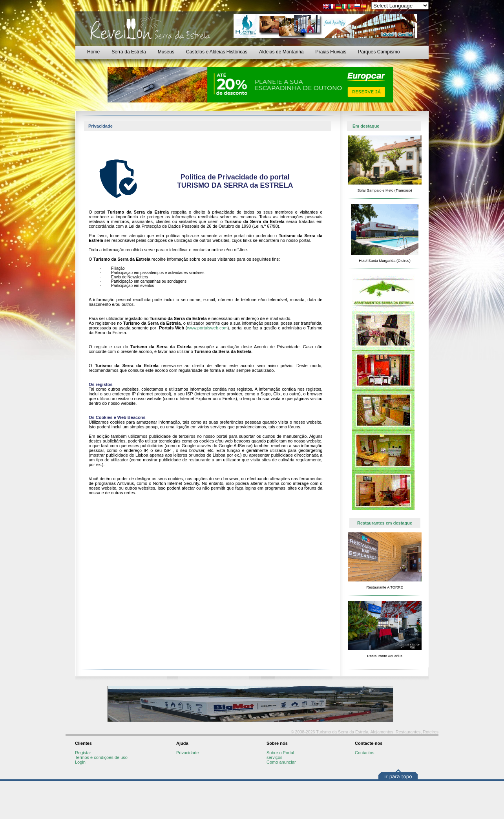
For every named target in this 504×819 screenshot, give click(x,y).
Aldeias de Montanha (281, 52)
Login (80, 762)
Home (93, 52)
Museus (166, 52)
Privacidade (187, 753)
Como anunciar (281, 762)
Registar (83, 753)
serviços (274, 757)
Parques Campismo (379, 52)
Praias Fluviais (331, 52)
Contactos (365, 753)
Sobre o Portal (280, 753)
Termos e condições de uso (101, 757)
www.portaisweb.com (207, 328)
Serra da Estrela (129, 52)
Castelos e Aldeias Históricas (217, 52)
